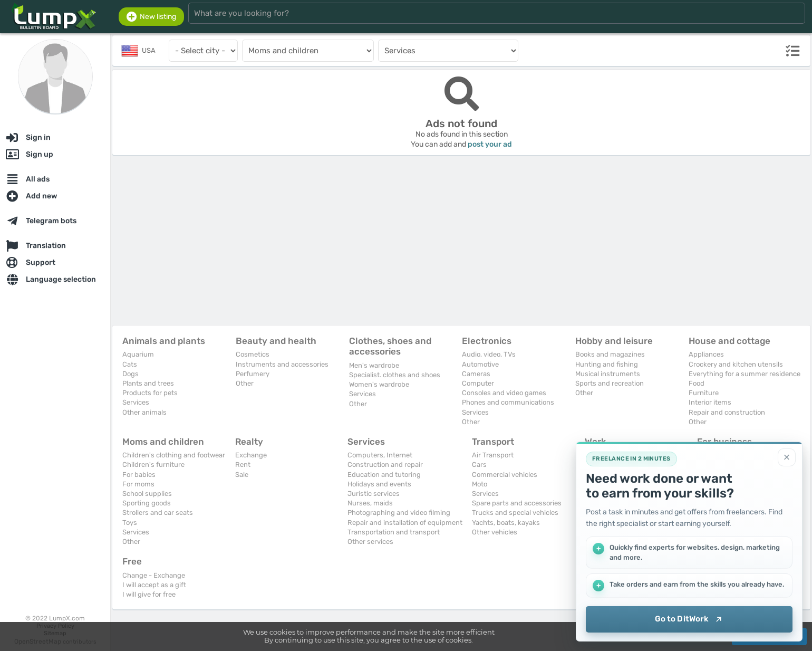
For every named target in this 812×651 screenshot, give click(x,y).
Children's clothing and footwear (174, 455)
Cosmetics (253, 354)
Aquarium (138, 354)
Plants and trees (148, 383)
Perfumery (253, 374)
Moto (480, 484)
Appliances (706, 354)
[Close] (787, 457)
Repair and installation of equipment (405, 523)
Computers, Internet (380, 455)
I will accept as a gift (154, 585)
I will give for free (149, 594)
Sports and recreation (610, 383)
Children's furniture (153, 465)
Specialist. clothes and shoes (395, 375)
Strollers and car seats (158, 513)
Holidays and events (379, 484)
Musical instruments (608, 374)
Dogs (130, 374)
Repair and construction (727, 412)
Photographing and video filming (399, 513)
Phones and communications (508, 402)
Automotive (480, 364)
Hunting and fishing (607, 364)
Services (136, 402)
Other (245, 383)
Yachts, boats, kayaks (506, 523)
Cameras (476, 374)
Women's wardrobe (379, 384)
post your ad (490, 144)
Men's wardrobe (374, 365)
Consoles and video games (504, 393)
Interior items (710, 402)
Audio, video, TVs (489, 354)
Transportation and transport (394, 532)
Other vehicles (495, 532)
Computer (478, 383)
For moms (138, 484)
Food (697, 383)
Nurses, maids (370, 503)
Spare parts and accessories (517, 503)
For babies (139, 475)
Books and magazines (610, 354)
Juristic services (374, 494)
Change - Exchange (154, 575)
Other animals (144, 412)
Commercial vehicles (505, 475)
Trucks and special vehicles (515, 513)
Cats (130, 364)
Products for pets (150, 393)
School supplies (147, 494)
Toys (130, 523)
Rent (243, 465)
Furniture (704, 393)
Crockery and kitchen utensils (736, 364)
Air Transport (493, 455)
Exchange (251, 455)
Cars (479, 465)
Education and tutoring (384, 475)
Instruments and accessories (282, 364)
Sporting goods (147, 503)
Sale (242, 475)
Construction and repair (385, 465)
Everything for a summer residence (745, 374)
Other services (370, 542)
